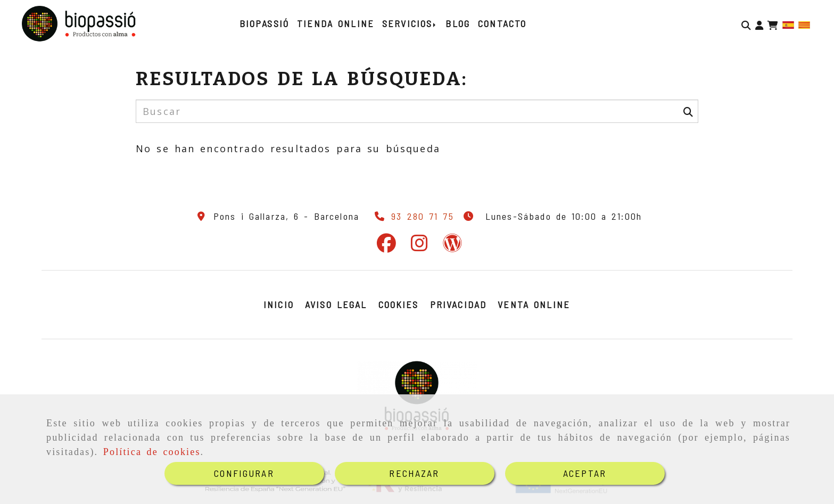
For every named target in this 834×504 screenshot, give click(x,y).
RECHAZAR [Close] (414, 473)
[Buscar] (746, 24)
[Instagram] (419, 246)
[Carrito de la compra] (773, 24)
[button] (759, 24)
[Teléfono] (412, 216)
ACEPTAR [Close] (585, 473)
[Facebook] (386, 246)
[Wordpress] (452, 246)
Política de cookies (152, 452)
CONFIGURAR (244, 473)
